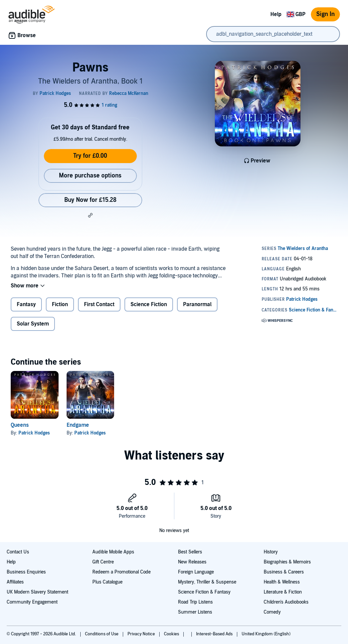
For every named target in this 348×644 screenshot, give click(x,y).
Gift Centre (103, 562)
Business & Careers (284, 572)
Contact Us (18, 552)
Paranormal (197, 304)
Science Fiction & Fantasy (204, 592)
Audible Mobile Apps (113, 552)
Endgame (78, 425)
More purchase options (90, 176)
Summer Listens (195, 612)
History (271, 552)
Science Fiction (149, 304)
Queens (20, 425)
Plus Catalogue (107, 582)
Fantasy (26, 304)
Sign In (325, 14)
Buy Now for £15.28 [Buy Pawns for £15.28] (90, 200)
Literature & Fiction (283, 592)
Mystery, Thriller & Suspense (207, 582)
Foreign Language (196, 572)
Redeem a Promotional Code (121, 572)
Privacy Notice (142, 634)
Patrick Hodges (34, 433)
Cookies (172, 634)
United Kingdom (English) (266, 634)
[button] (90, 215)
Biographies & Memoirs (287, 562)
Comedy (272, 612)
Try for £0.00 (90, 156)
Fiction (60, 304)
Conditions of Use (102, 634)
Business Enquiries (26, 572)
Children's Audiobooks (286, 602)
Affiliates (15, 582)
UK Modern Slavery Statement (37, 592)
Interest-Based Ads (215, 634)
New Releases (192, 562)
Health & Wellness (282, 582)
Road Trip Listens (195, 602)
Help (276, 14)
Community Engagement (32, 602)
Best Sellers (190, 552)
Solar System (33, 324)
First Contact (99, 304)
